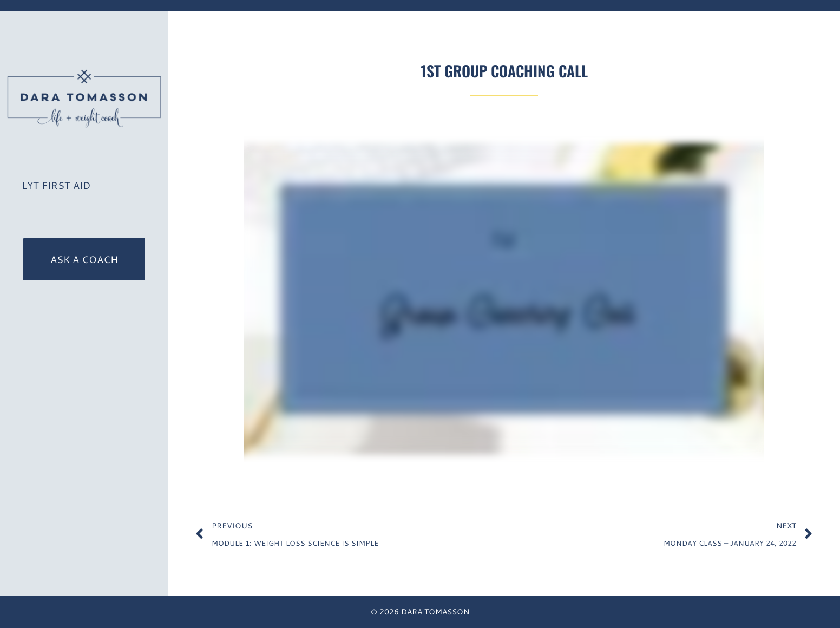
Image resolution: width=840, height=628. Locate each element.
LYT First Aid (56, 185)
